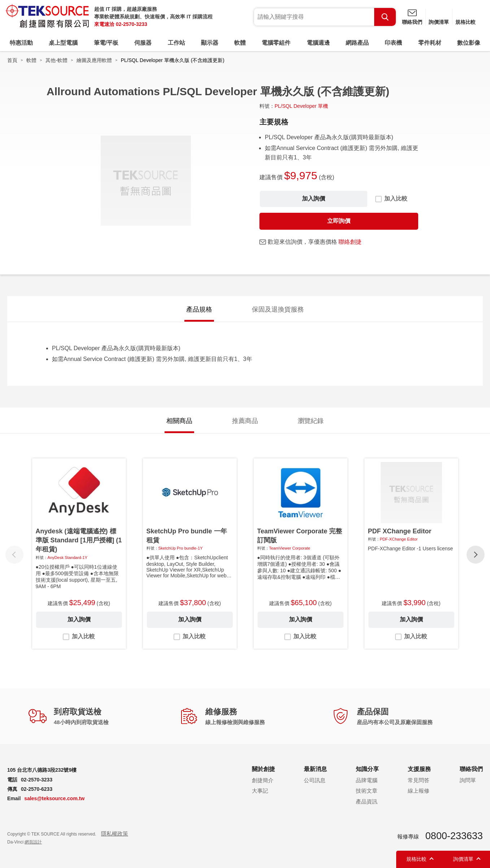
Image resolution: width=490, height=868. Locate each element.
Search (385, 17)
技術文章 (367, 791)
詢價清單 (439, 22)
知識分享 (367, 769)
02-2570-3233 (132, 24)
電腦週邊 (318, 43)
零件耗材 (430, 43)
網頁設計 (33, 842)
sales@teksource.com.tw (54, 798)
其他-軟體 (56, 60)
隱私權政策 (115, 834)
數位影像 (469, 43)
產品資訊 (367, 801)
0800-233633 (454, 836)
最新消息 (315, 769)
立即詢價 (339, 221)
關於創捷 (263, 769)
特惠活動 (21, 43)
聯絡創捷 (350, 242)
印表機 (393, 43)
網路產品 (357, 43)
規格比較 (465, 22)
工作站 (176, 43)
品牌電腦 (367, 780)
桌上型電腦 (63, 43)
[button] (476, 555)
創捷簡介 (263, 780)
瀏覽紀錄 (311, 421)
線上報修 (419, 791)
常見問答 (419, 780)
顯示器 (210, 43)
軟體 (240, 43)
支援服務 (419, 769)
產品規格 (199, 309)
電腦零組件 (276, 43)
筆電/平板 (106, 43)
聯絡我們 (412, 22)
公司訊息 (315, 780)
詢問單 (468, 780)
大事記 (260, 791)
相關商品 (179, 421)
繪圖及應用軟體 (94, 60)
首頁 (12, 60)
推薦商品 (245, 421)
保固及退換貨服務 (278, 309)
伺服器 (143, 43)
